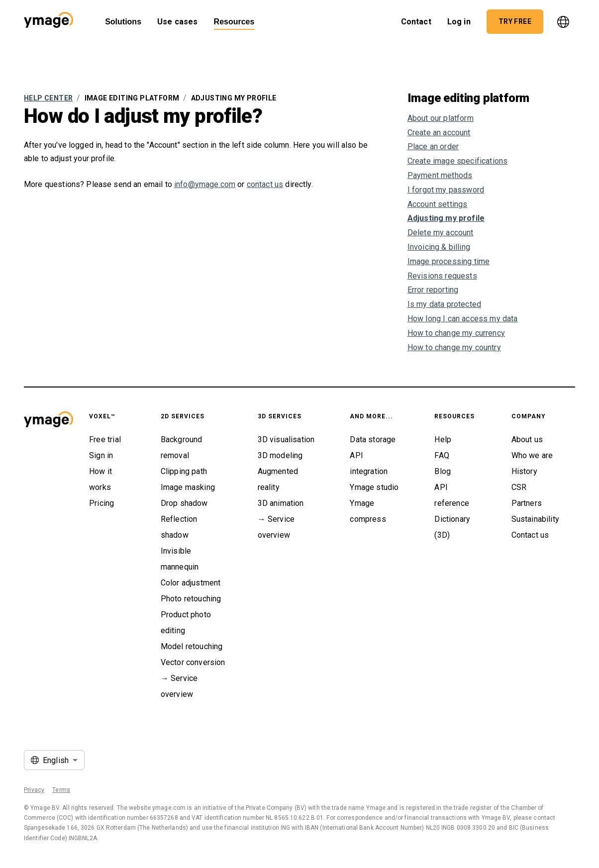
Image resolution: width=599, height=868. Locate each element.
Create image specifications (458, 161)
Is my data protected (444, 304)
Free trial (105, 439)
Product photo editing (186, 623)
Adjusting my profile (446, 218)
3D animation (281, 503)
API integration (369, 463)
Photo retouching (191, 599)
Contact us (530, 535)
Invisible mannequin (180, 559)
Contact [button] (416, 19)
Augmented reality (278, 479)
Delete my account (441, 233)
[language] (563, 22)
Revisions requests (442, 276)
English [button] (56, 760)
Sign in (101, 455)
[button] (49, 21)
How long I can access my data (463, 319)
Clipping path (184, 471)
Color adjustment (191, 583)
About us (527, 439)
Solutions (123, 22)
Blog (443, 471)
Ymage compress (368, 511)
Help (443, 439)
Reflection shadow (179, 527)
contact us (265, 184)
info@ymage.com (205, 184)
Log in (459, 19)
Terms (61, 790)
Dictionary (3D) (452, 527)
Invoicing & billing (439, 247)
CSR (519, 487)
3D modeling (280, 455)
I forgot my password (446, 190)
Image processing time (449, 261)
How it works (100, 479)
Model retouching (192, 646)
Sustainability (535, 519)
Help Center (48, 98)
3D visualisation (286, 439)
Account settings (438, 204)
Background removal (182, 447)
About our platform (441, 118)
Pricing (101, 503)
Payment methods (440, 175)
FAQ (442, 455)
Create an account (439, 133)
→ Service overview (179, 686)
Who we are (532, 455)
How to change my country (454, 347)
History (524, 471)
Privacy (34, 790)
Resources (234, 22)
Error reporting (433, 290)
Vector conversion (193, 662)
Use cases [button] (178, 19)
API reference (452, 495)
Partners (527, 503)
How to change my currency (456, 333)
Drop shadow (184, 503)
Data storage (373, 439)
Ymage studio (374, 487)
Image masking (188, 487)
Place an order (433, 146)
